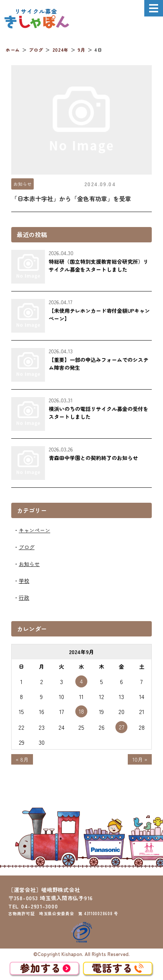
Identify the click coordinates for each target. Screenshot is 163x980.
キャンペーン (34, 530)
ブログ (27, 547)
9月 (81, 50)
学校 (24, 581)
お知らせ (22, 184)
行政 (24, 598)
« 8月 (22, 759)
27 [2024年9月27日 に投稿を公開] (122, 727)
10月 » (140, 759)
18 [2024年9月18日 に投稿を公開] (81, 711)
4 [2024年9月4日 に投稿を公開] (81, 681)
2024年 (61, 50)
